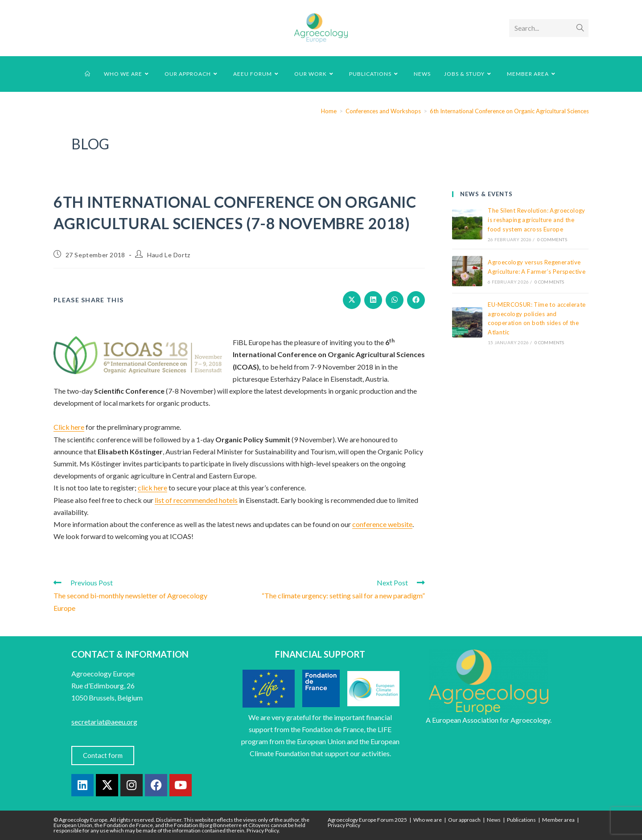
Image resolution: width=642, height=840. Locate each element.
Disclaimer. (169, 820)
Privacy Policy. (263, 830)
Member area (558, 820)
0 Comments (552, 239)
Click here (69, 427)
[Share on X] (352, 300)
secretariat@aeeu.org (104, 722)
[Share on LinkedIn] (373, 300)
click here (152, 488)
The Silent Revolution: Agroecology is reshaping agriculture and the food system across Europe (537, 220)
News (494, 820)
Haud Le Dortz (169, 255)
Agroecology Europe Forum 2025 (367, 820)
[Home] (329, 111)
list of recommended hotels (196, 500)
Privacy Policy (344, 825)
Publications (521, 820)
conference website (382, 524)
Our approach (464, 820)
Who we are (428, 820)
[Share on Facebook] (416, 300)
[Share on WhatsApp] (395, 300)
